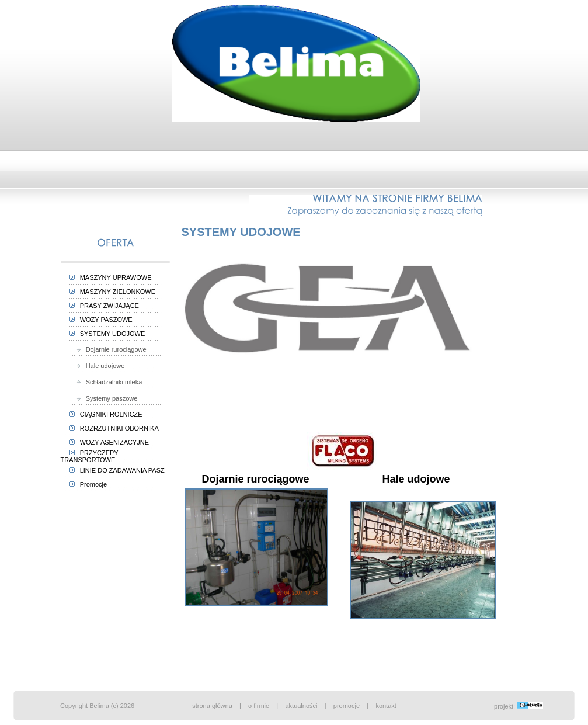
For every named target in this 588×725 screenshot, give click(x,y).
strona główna (212, 706)
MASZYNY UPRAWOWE (111, 277)
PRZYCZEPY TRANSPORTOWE (90, 456)
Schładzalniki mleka (107, 382)
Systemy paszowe (105, 398)
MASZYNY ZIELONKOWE (113, 292)
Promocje (88, 484)
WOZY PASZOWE (101, 320)
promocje (347, 706)
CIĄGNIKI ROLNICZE (106, 414)
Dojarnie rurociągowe (109, 349)
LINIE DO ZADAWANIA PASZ (117, 470)
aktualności (301, 706)
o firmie (259, 706)
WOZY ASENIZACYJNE (109, 442)
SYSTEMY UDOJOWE (107, 334)
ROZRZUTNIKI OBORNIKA (114, 428)
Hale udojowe (98, 366)
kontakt (386, 706)
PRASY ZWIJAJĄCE (104, 306)
